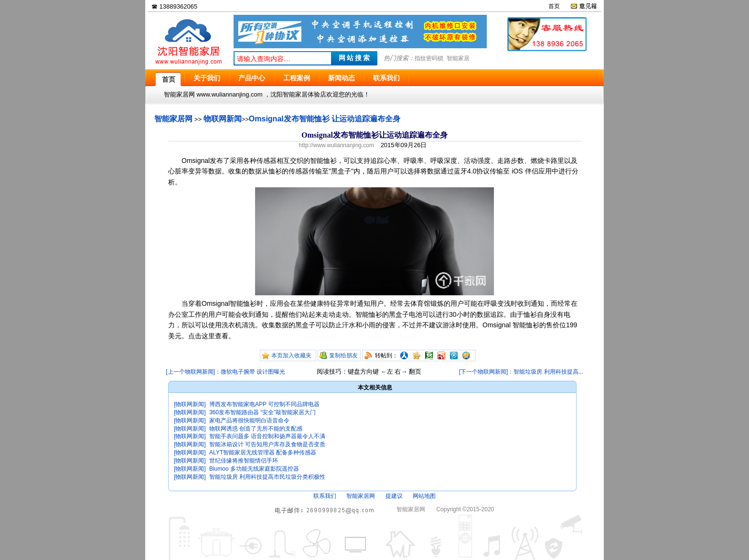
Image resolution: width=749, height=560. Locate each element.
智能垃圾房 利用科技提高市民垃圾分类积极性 (267, 477)
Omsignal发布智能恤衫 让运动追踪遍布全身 (325, 119)
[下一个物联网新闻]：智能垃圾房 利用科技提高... (521, 372)
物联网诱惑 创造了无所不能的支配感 (256, 429)
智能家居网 (173, 119)
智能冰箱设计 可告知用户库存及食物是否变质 (267, 444)
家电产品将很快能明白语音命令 (249, 420)
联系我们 (325, 496)
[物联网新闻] (190, 404)
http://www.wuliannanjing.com (337, 145)
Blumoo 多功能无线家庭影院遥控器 (254, 469)
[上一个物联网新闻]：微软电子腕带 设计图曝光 (225, 372)
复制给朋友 (343, 355)
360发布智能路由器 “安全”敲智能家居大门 (262, 412)
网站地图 (424, 496)
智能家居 (458, 58)
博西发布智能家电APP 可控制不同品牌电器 (264, 404)
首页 (554, 6)
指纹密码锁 (429, 58)
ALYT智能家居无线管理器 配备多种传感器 (263, 452)
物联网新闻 (223, 119)
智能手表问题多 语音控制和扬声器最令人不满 (267, 436)
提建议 (394, 496)
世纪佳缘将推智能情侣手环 (244, 461)
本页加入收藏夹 (291, 355)
